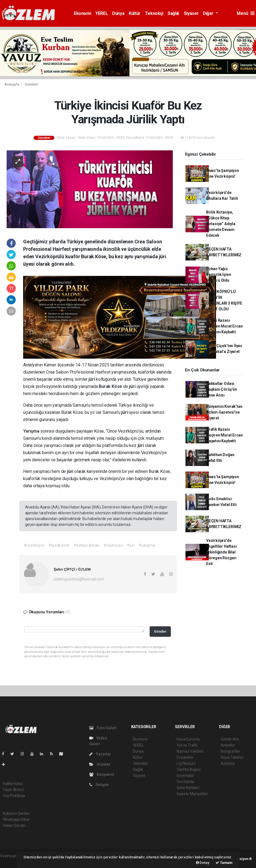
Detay (203, 863)
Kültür (135, 13)
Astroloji (228, 763)
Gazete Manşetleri (192, 794)
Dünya (118, 13)
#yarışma (147, 545)
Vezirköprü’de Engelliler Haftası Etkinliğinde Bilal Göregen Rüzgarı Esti (221, 552)
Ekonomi (82, 13)
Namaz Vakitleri (190, 751)
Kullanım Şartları (16, 813)
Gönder (160, 631)
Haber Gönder (14, 826)
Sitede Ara (230, 739)
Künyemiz (102, 774)
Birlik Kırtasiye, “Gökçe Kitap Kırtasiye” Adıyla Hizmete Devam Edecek (221, 224)
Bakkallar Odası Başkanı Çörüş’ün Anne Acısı (222, 389)
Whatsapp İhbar (16, 819)
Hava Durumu (188, 739)
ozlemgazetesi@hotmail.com (79, 579)
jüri (92, 379)
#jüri (131, 545)
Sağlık (173, 13)
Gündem (31, 84)
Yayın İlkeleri (13, 790)
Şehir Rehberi (188, 788)
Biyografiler (231, 751)
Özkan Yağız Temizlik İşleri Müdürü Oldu (219, 275)
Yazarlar (100, 754)
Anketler (228, 745)
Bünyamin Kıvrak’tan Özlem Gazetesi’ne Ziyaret (224, 412)
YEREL (102, 13)
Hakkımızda (13, 784)
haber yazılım (11, 862)
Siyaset (191, 13)
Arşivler (100, 764)
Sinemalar (185, 776)
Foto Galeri (103, 728)
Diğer (209, 13)
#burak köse (59, 545)
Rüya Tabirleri (232, 757)
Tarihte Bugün (189, 770)
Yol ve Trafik (187, 745)
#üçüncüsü (113, 545)
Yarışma (32, 431)
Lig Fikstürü (186, 763)
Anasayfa (12, 84)
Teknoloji (154, 13)
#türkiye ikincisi (87, 545)
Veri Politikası (14, 796)
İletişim (99, 785)
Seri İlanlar (186, 782)
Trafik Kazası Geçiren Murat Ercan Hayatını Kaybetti (224, 326)
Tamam (224, 863)
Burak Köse (111, 386)
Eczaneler (185, 757)
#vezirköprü (34, 545)
